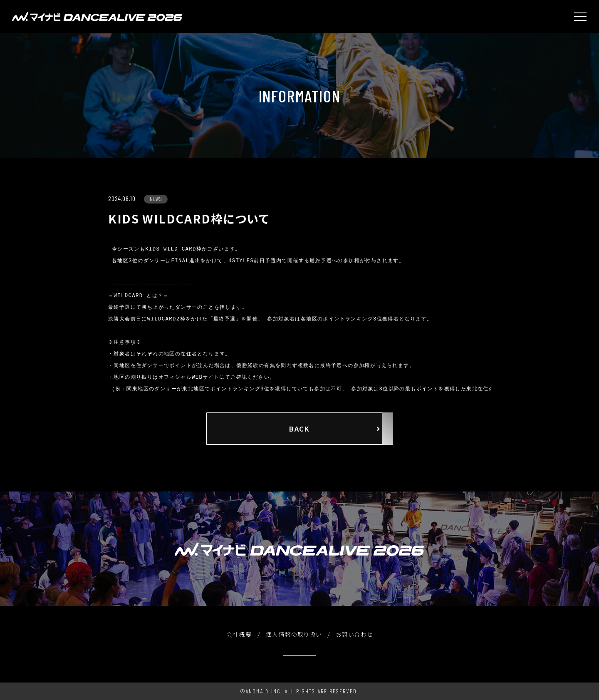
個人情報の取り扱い (294, 634)
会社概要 (239, 634)
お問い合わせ (354, 634)
